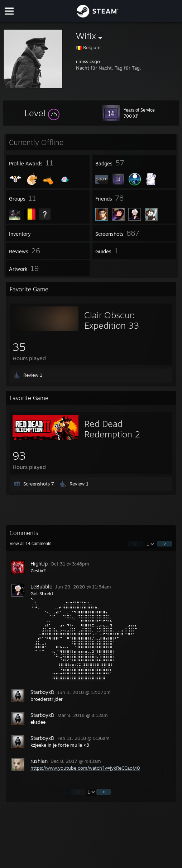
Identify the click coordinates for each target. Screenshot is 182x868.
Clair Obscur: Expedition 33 (112, 320)
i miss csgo (88, 61)
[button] (42, 113)
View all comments (31, 544)
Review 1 (33, 375)
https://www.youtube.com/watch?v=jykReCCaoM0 (85, 768)
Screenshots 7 (39, 484)
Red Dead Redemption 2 (112, 429)
